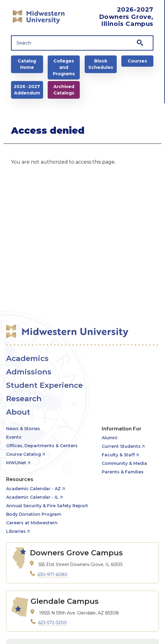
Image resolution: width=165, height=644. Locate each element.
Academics (27, 358)
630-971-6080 (53, 575)
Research (24, 399)
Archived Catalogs (64, 90)
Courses (137, 61)
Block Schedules (101, 64)
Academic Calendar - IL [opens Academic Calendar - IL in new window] (32, 497)
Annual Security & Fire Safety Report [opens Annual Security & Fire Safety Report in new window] (47, 506)
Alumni (110, 438)
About (18, 412)
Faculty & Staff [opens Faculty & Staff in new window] (118, 455)
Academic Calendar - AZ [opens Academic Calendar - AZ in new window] (33, 489)
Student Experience (44, 385)
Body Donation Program (34, 514)
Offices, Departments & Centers (42, 446)
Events (14, 437)
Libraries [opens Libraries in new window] (16, 531)
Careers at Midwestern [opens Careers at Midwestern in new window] (32, 523)
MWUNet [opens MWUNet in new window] (16, 463)
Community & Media (124, 463)
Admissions (29, 372)
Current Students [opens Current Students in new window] (121, 446)
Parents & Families (123, 472)
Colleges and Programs (64, 67)
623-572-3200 (53, 623)
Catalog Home (27, 64)
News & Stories (23, 429)
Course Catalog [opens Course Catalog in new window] (24, 454)
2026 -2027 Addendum (27, 90)
